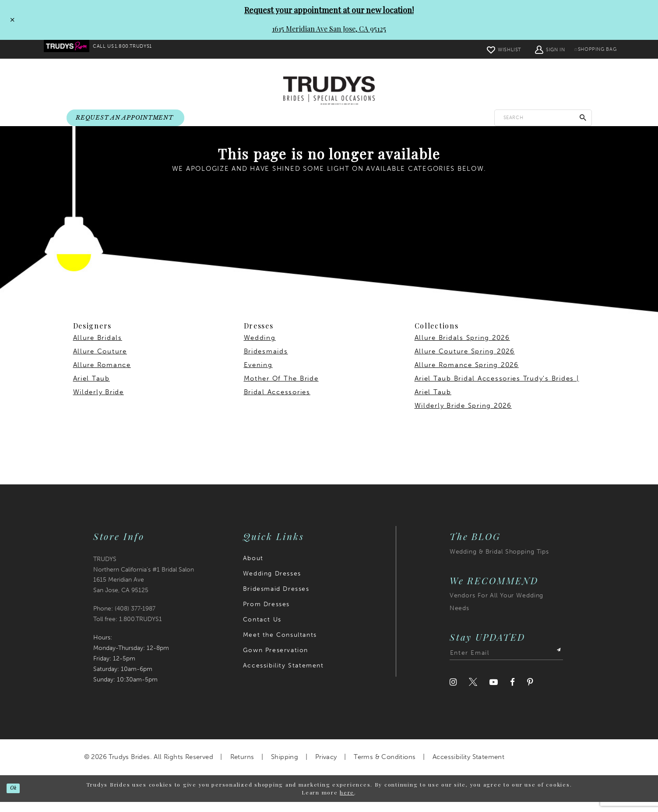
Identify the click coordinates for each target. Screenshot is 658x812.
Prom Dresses (266, 614)
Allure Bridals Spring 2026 (462, 348)
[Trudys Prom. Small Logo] (72, 49)
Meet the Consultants (280, 645)
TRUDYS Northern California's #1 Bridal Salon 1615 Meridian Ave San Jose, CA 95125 (144, 585)
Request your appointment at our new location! (329, 10)
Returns (242, 767)
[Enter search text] (543, 118)
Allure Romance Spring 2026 (467, 375)
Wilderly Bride (99, 402)
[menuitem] (72, 49)
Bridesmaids (266, 362)
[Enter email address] (506, 664)
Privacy (326, 767)
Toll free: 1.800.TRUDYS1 (128, 630)
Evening (258, 375)
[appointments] (126, 118)
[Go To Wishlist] (487, 49)
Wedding (260, 348)
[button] (533, 49)
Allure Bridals (98, 348)
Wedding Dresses (272, 584)
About (253, 568)
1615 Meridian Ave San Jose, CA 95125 (329, 29)
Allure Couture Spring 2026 (465, 362)
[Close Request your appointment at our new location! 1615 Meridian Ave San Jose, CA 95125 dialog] (10, 20)
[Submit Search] (583, 118)
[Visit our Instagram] (453, 693)
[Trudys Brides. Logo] (329, 90)
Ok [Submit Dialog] (19, 798)
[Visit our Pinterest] (530, 693)
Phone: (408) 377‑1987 (125, 619)
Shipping (285, 767)
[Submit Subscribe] (555, 664)
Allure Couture (100, 362)
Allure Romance (102, 375)
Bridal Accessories (277, 402)
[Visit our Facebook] (512, 693)
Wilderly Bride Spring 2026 (463, 416)
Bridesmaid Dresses (276, 599)
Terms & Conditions (385, 767)
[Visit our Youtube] (494, 693)
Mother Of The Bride (281, 389)
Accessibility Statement (283, 676)
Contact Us (262, 630)
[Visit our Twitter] (473, 693)
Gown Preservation (276, 660)
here (347, 803)
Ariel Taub (91, 389)
